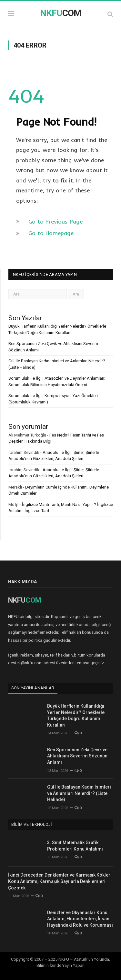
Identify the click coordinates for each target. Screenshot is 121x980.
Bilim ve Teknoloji (32, 824)
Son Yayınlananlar (33, 688)
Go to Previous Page (55, 221)
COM (61, 13)
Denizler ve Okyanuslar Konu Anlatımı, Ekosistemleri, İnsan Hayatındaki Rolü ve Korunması (80, 919)
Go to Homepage (51, 233)
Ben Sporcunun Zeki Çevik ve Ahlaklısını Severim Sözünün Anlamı (77, 756)
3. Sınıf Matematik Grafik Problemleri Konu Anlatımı (75, 846)
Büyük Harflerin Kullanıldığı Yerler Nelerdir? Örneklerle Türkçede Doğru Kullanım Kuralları (76, 715)
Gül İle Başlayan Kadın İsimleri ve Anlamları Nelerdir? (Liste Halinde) (79, 793)
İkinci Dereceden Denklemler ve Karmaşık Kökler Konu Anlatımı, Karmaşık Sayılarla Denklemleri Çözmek (59, 881)
